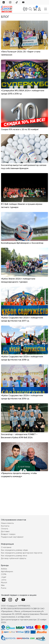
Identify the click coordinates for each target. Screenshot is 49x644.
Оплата (5, 529)
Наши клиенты (7, 523)
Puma (4, 588)
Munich (4, 582)
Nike (3, 585)
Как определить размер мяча (14, 556)
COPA (4, 574)
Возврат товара (8, 534)
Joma (4, 580)
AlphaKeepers (7, 571)
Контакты (5, 526)
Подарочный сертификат (12, 537)
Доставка (5, 531)
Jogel (4, 577)
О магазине (6, 547)
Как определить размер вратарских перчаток (22, 553)
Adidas (4, 569)
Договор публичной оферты (14, 558)
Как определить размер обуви (14, 550)
